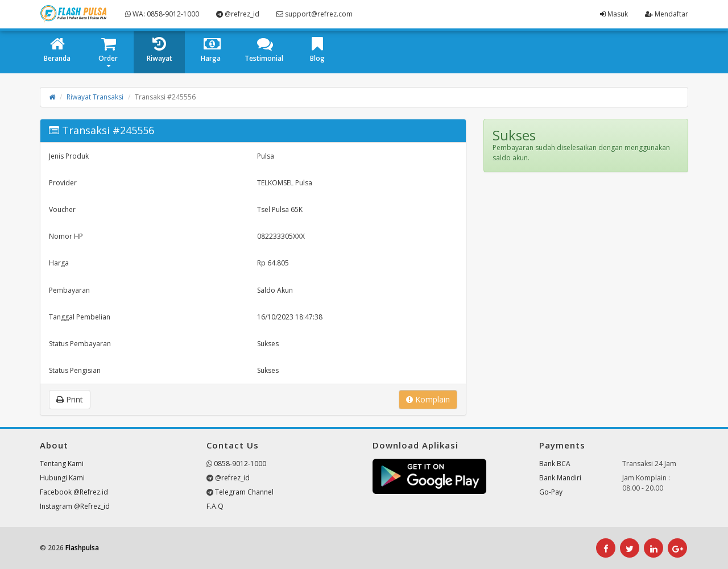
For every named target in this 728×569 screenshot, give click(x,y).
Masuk (614, 14)
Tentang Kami (62, 464)
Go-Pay (551, 492)
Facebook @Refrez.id (74, 492)
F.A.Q (215, 506)
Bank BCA (555, 464)
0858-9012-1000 (240, 464)
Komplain (428, 399)
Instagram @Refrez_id (75, 506)
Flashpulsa (82, 548)
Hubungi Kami (62, 478)
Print (70, 399)
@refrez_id (238, 14)
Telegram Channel (244, 492)
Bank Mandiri (560, 478)
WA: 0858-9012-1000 (162, 14)
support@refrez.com (315, 14)
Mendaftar (667, 14)
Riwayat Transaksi (95, 97)
